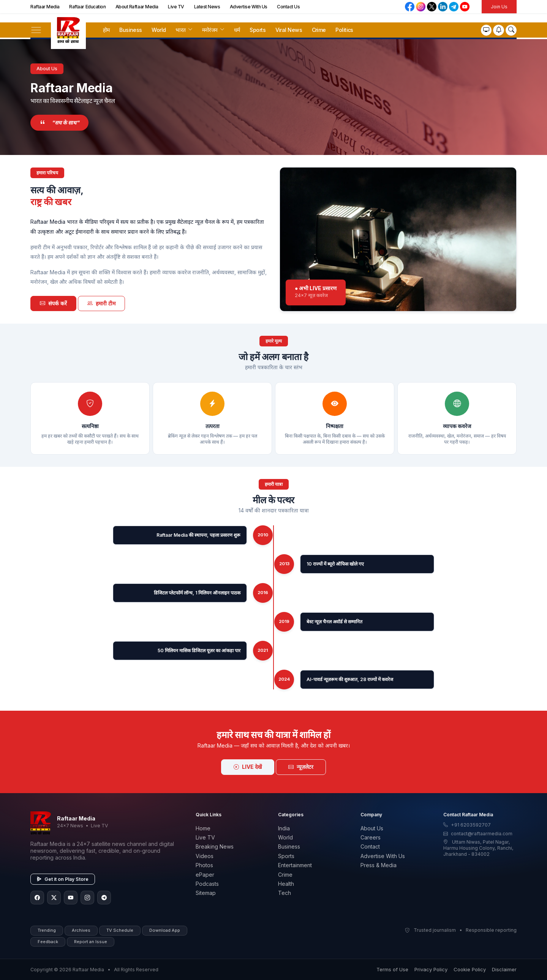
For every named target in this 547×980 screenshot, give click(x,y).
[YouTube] (71, 898)
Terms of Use (392, 969)
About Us (372, 828)
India (284, 828)
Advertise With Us (249, 7)
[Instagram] (87, 898)
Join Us (499, 7)
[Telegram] (104, 898)
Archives (81, 930)
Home (203, 828)
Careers (371, 837)
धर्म (237, 30)
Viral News (289, 30)
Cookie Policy (470, 969)
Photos (204, 865)
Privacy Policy (431, 969)
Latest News (207, 7)
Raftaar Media (45, 7)
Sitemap (206, 893)
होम (106, 30)
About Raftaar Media (137, 7)
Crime (319, 30)
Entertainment (295, 865)
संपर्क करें (53, 303)
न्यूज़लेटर (301, 767)
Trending (47, 930)
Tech (285, 893)
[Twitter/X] (54, 898)
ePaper (205, 875)
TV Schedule (120, 930)
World (159, 30)
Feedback (48, 942)
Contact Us (288, 7)
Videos (205, 856)
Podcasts (207, 884)
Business (131, 30)
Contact (370, 846)
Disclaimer (504, 969)
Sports (258, 30)
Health (286, 884)
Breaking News (215, 846)
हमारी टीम (101, 303)
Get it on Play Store (63, 879)
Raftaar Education (87, 7)
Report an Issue (91, 942)
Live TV (176, 7)
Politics (344, 30)
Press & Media (379, 865)
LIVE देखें (248, 767)
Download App (165, 930)
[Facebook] (37, 898)
